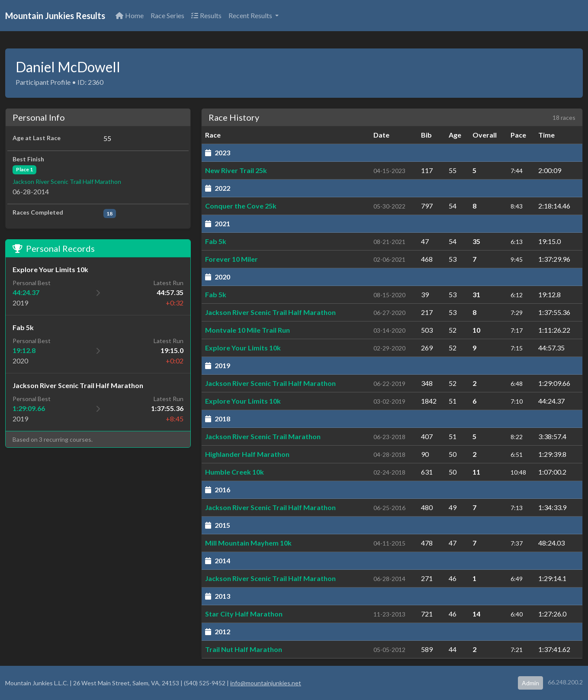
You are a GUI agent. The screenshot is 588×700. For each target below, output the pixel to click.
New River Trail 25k (236, 170)
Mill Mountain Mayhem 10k (248, 543)
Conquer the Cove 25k (241, 206)
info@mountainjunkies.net (266, 683)
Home (130, 15)
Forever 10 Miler (231, 259)
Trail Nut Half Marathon (244, 649)
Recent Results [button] (251, 15)
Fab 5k (216, 241)
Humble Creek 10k (235, 472)
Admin (530, 683)
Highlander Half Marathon (247, 454)
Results (206, 15)
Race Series (167, 15)
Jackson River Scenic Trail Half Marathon (67, 181)
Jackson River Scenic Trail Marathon (263, 436)
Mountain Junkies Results (55, 16)
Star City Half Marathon (244, 614)
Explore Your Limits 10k (243, 348)
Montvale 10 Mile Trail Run (247, 330)
